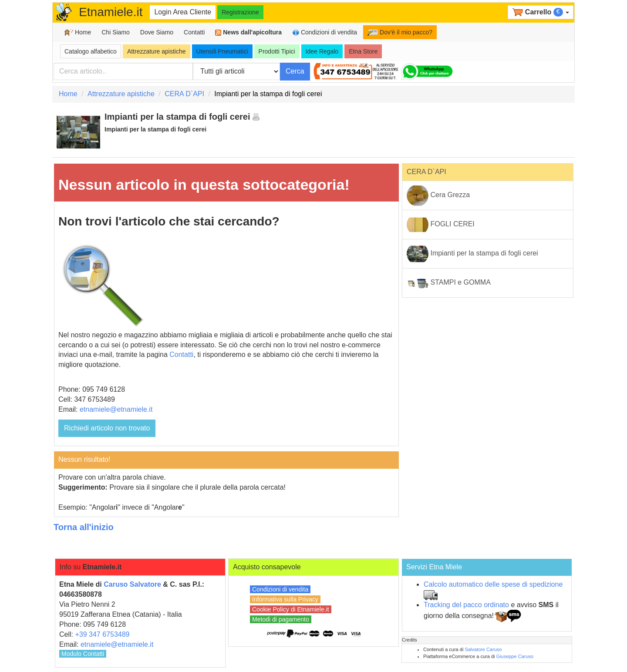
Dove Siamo (157, 32)
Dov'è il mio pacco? (400, 32)
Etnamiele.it (111, 12)
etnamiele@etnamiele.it (116, 409)
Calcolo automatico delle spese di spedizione (493, 584)
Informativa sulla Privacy (285, 599)
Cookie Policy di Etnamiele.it (291, 609)
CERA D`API (184, 94)
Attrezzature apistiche (157, 51)
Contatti (194, 32)
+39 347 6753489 (102, 634)
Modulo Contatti (83, 654)
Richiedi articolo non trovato (107, 428)
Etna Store (363, 51)
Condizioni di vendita (325, 32)
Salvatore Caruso (483, 649)
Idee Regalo (322, 51)
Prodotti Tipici (277, 51)
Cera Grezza (438, 195)
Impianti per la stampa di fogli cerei (472, 254)
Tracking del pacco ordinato (466, 605)
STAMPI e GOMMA (449, 283)
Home (78, 32)
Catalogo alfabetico (91, 51)
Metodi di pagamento (281, 619)
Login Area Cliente (183, 12)
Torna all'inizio (84, 527)
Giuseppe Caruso (515, 656)
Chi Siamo (116, 32)
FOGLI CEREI (441, 225)
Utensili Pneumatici (222, 51)
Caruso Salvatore (132, 584)
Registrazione (240, 12)
